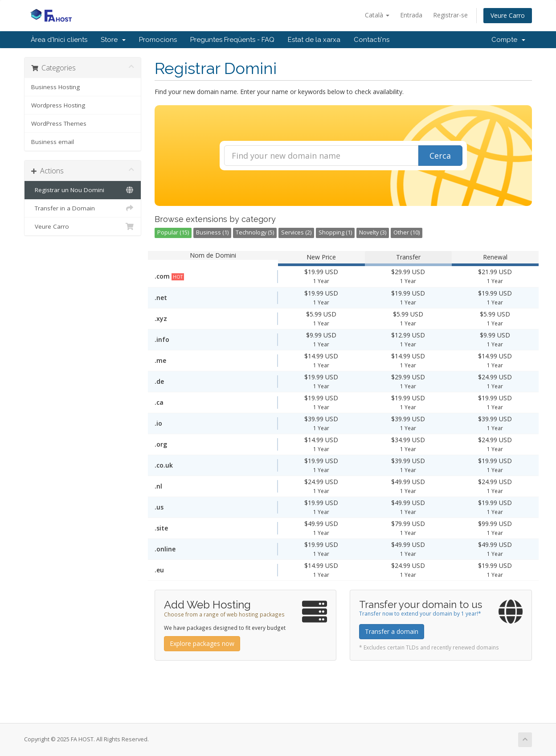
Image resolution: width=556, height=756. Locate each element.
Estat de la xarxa (314, 40)
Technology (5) (255, 232)
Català (377, 15)
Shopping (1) (335, 232)
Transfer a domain (392, 631)
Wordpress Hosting (58, 105)
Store (113, 40)
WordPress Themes (59, 123)
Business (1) (212, 232)
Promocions (158, 40)
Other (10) (407, 232)
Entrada (411, 15)
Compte (508, 40)
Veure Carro (508, 15)
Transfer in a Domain (83, 208)
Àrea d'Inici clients (59, 40)
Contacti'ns (372, 40)
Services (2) (296, 232)
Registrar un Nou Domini (83, 190)
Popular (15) (173, 232)
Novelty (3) (373, 232)
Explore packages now (202, 643)
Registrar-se (450, 15)
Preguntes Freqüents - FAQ (232, 40)
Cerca (440, 156)
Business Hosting (55, 87)
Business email (53, 142)
